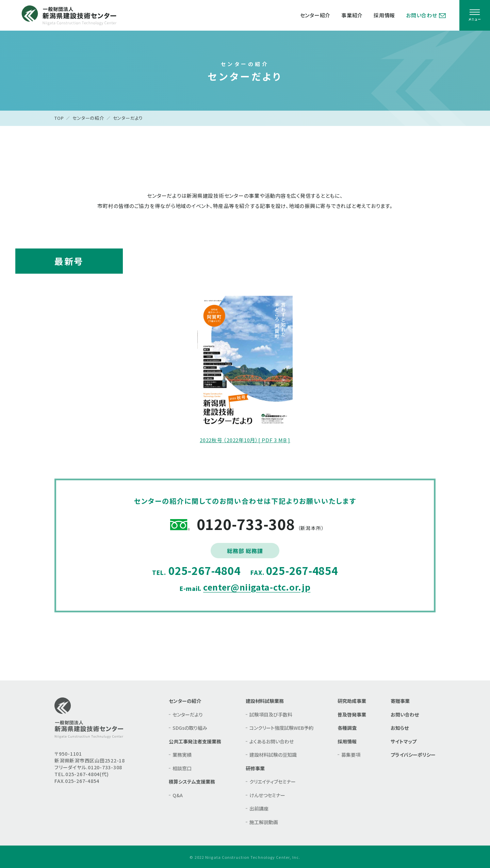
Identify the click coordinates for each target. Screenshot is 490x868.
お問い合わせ (426, 15)
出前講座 (259, 808)
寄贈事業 (400, 701)
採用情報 (384, 15)
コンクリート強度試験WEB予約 (281, 728)
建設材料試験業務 (265, 701)
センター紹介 (315, 15)
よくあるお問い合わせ (272, 741)
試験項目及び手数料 (271, 714)
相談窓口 (182, 768)
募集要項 (351, 755)
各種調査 (347, 728)
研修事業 (255, 768)
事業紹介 (352, 15)
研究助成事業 (352, 701)
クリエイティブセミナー (273, 782)
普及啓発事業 (352, 714)
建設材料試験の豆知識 (273, 755)
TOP (59, 118)
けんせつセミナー (267, 795)
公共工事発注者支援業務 (195, 741)
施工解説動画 (264, 822)
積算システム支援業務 (192, 782)
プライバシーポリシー (413, 755)
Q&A (178, 795)
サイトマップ (404, 741)
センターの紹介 (88, 118)
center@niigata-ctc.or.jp (257, 587)
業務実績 (182, 755)
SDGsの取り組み (190, 728)
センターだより (188, 714)
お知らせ (400, 728)
